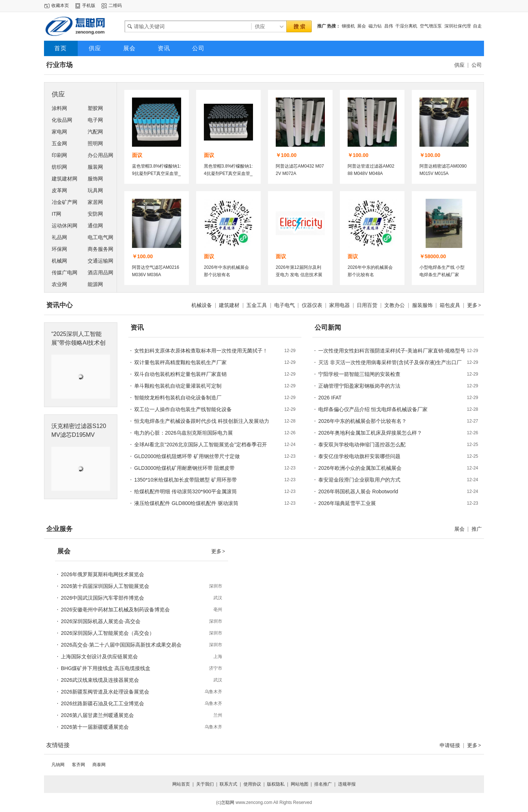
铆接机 (348, 26)
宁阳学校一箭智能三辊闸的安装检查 (359, 374)
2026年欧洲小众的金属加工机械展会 (360, 468)
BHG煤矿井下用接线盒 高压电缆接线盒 (106, 668)
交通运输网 (100, 261)
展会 (362, 26)
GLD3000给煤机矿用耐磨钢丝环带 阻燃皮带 (184, 468)
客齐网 (78, 765)
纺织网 (59, 167)
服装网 (95, 167)
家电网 (59, 132)
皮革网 (59, 190)
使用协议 (252, 784)
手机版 (89, 6)
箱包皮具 (450, 305)
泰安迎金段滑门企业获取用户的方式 (359, 480)
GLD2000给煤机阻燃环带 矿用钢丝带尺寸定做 (187, 456)
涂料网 (59, 108)
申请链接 (450, 745)
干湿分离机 (406, 26)
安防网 (95, 214)
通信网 (95, 226)
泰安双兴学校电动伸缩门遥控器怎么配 (362, 445)
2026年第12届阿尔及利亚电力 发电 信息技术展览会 (299, 275)
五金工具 (257, 305)
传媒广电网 (65, 273)
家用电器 (340, 305)
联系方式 (228, 784)
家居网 (95, 202)
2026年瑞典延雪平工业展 (347, 503)
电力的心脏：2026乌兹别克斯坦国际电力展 (184, 433)
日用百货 (367, 305)
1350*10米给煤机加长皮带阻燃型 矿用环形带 (186, 480)
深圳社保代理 (458, 26)
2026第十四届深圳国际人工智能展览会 (105, 586)
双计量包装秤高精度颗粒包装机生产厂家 (180, 362)
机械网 (59, 261)
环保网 (59, 249)
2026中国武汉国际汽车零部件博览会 (102, 598)
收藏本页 (60, 6)
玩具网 (95, 190)
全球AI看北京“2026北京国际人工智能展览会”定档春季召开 (201, 445)
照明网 (95, 143)
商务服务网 (100, 249)
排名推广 (323, 784)
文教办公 (395, 305)
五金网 (59, 143)
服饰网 (95, 179)
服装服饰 (422, 305)
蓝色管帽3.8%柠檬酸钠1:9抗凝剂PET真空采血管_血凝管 (156, 173)
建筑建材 (229, 305)
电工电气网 (100, 237)
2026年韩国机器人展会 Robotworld (358, 491)
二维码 (115, 6)
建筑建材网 (65, 179)
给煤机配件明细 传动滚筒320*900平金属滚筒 (186, 491)
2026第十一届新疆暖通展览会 (95, 727)
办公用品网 (100, 155)
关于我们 (205, 784)
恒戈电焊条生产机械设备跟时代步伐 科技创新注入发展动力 (202, 421)
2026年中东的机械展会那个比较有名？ (362, 421)
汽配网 (95, 132)
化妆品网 (62, 120)
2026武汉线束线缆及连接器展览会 (100, 680)
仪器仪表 (312, 305)
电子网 (95, 120)
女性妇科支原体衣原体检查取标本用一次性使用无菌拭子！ (201, 351)
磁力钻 (375, 26)
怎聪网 (228, 802)
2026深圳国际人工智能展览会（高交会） (108, 633)
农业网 (59, 284)
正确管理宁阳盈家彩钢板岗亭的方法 (359, 386)
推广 (477, 529)
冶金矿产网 (65, 202)
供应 (459, 65)
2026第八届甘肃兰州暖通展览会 (97, 715)
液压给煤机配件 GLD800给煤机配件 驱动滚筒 (186, 503)
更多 (474, 305)
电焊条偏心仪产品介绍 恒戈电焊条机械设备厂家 (373, 409)
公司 (477, 65)
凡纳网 (58, 765)
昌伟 (389, 26)
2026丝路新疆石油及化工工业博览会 (102, 703)
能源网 (95, 284)
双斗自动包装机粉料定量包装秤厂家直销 (180, 374)
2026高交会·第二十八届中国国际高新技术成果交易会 (121, 645)
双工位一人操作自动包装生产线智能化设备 (183, 409)
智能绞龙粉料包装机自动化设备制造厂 (178, 398)
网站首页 (181, 784)
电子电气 (285, 305)
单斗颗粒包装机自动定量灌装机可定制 (178, 386)
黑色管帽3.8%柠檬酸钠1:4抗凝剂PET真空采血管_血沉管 (228, 173)
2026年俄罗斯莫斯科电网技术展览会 (102, 574)
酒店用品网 (100, 273)
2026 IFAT (330, 398)
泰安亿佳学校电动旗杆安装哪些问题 (359, 456)
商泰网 (99, 765)
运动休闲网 (65, 226)
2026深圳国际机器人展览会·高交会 (101, 621)
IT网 (56, 214)
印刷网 (59, 155)
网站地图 (300, 784)
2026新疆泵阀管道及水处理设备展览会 (105, 692)
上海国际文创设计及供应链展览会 (99, 656)
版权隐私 (276, 784)
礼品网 (59, 237)
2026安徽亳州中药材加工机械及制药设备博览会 (115, 610)
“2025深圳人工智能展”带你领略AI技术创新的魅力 (78, 343)
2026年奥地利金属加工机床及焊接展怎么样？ (370, 433)
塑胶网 (95, 108)
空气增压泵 (431, 26)
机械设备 (202, 305)
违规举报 (347, 784)
